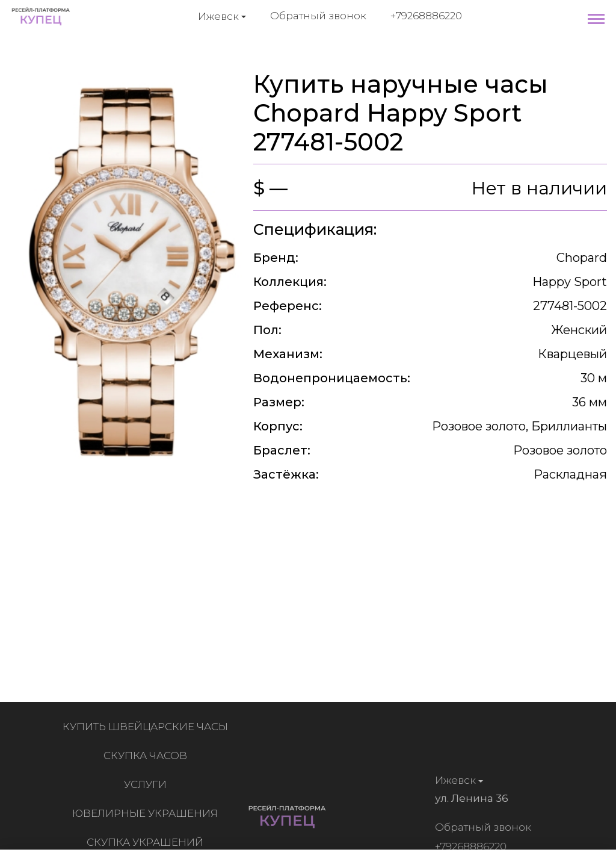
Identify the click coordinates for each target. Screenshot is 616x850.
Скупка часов (148, 755)
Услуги (148, 784)
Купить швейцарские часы (148, 727)
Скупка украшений (147, 842)
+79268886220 (426, 16)
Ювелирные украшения (147, 813)
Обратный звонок (318, 16)
